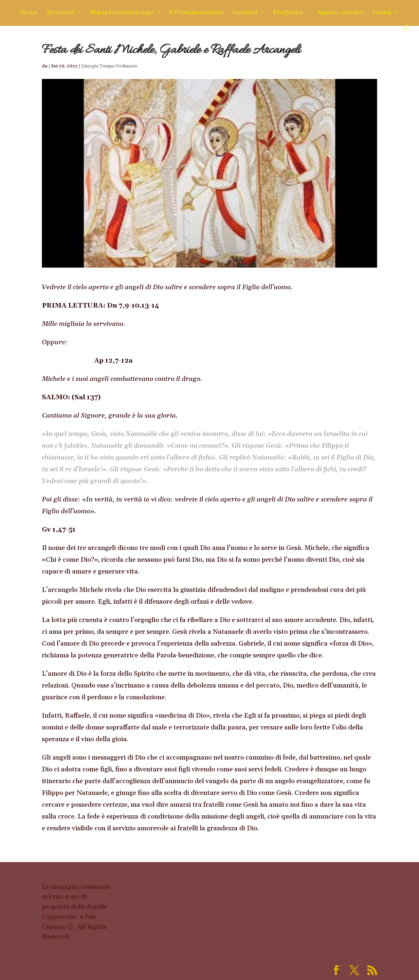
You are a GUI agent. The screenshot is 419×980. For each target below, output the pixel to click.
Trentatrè (60, 14)
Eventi (382, 14)
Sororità (245, 14)
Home (29, 14)
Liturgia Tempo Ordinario (109, 66)
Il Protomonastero (196, 14)
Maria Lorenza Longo (122, 14)
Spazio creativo (341, 14)
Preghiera (288, 14)
